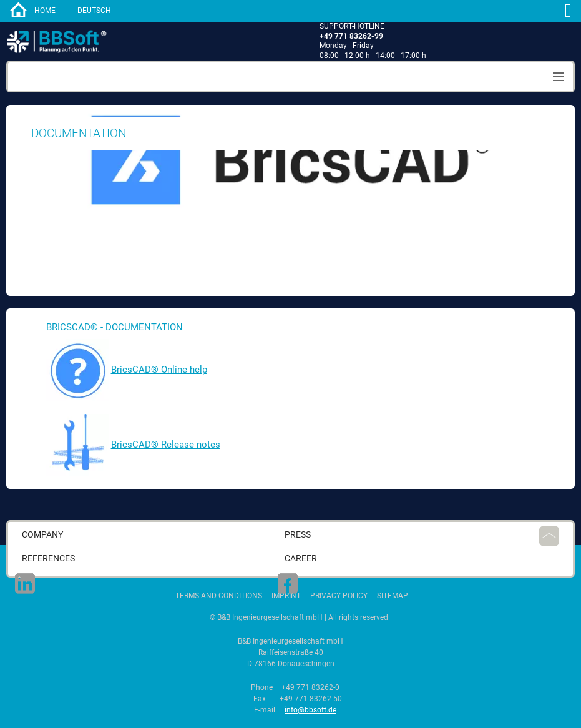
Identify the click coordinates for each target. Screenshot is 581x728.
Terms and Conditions (219, 596)
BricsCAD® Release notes (166, 445)
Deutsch (94, 11)
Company (42, 535)
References (48, 558)
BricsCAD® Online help (159, 370)
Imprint (286, 596)
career (301, 558)
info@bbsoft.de (310, 710)
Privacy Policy (339, 596)
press (298, 535)
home (45, 11)
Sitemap (393, 596)
